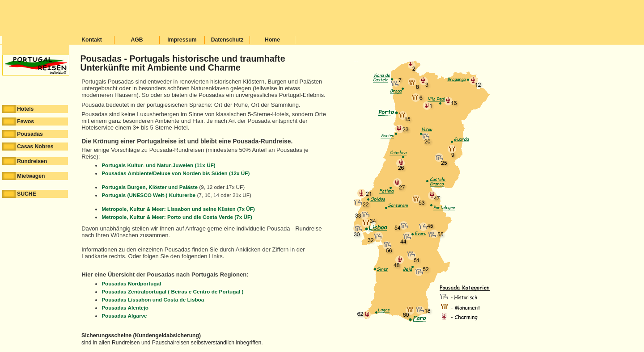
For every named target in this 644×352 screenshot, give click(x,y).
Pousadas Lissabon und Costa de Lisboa (153, 300)
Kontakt (92, 40)
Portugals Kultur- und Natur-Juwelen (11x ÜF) (159, 165)
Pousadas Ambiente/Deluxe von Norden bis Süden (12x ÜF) (176, 173)
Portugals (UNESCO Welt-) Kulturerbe (148, 195)
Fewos (18, 122)
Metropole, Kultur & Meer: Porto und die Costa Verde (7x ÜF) (177, 217)
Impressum (182, 40)
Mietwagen (24, 176)
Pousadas (23, 134)
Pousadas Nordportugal (131, 283)
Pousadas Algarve (124, 316)
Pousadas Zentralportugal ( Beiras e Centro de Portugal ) (172, 291)
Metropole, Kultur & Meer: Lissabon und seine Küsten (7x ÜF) (178, 209)
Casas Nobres (28, 147)
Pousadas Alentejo (125, 308)
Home (272, 40)
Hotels (18, 109)
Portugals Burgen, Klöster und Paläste (150, 187)
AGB (137, 40)
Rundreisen (25, 161)
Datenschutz (227, 40)
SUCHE (19, 194)
